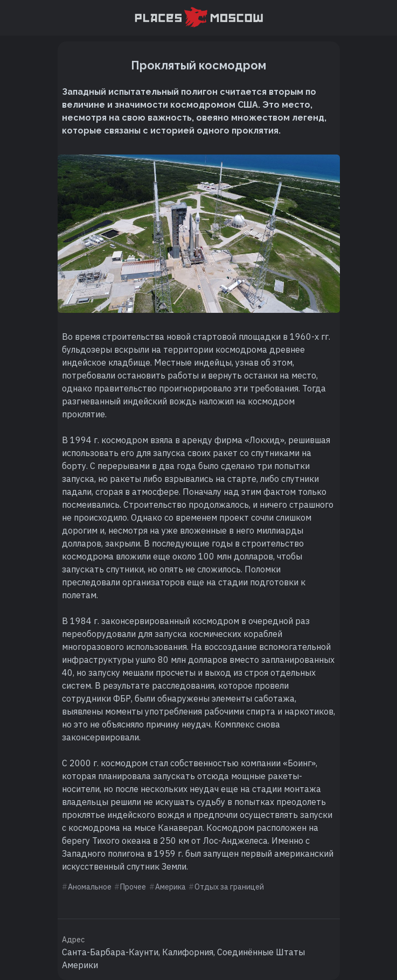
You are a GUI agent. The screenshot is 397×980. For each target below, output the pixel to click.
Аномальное (90, 887)
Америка (170, 887)
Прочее (133, 887)
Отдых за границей (229, 887)
